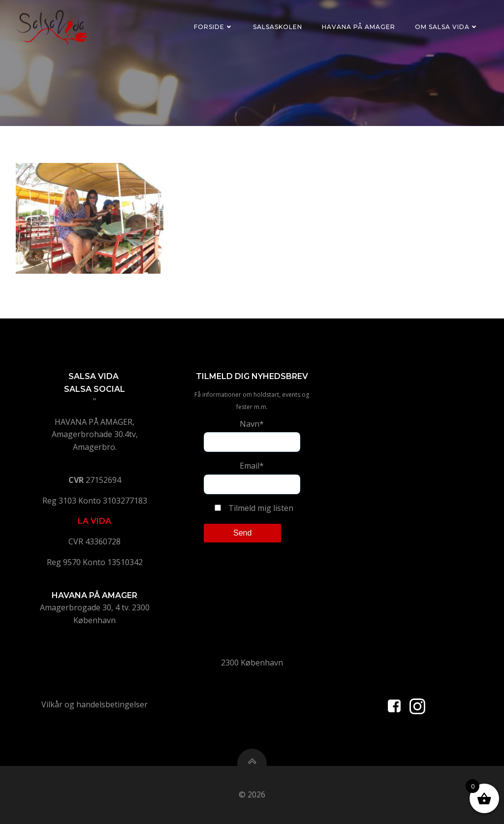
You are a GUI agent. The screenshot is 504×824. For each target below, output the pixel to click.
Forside (214, 27)
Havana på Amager (359, 27)
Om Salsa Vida (447, 27)
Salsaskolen (278, 27)
